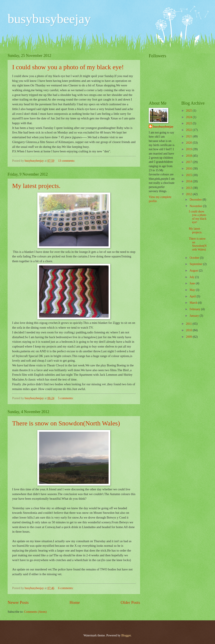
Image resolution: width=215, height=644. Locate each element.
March (194, 303)
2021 (189, 136)
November (196, 206)
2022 (189, 130)
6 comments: (66, 588)
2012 (189, 194)
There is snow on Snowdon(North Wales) (66, 423)
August (194, 271)
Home (75, 602)
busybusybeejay (49, 19)
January (195, 316)
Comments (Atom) (35, 612)
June (193, 283)
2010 (189, 330)
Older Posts (130, 602)
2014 (189, 181)
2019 (189, 149)
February (195, 309)
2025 (189, 111)
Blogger (126, 635)
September (196, 264)
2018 (189, 156)
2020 (189, 143)
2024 (189, 117)
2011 (189, 324)
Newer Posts (18, 602)
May (193, 290)
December (196, 200)
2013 (189, 188)
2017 (189, 162)
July (192, 277)
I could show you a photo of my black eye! (68, 67)
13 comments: (67, 161)
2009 (189, 337)
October (195, 258)
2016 (189, 169)
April (193, 296)
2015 (189, 175)
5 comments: (66, 398)
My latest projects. (36, 186)
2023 (189, 123)
